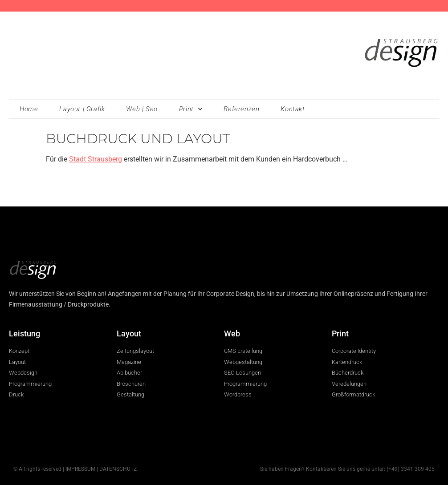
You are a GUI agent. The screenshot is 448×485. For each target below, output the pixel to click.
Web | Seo (142, 109)
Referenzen (241, 109)
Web (232, 333)
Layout (129, 333)
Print (191, 109)
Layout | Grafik (82, 109)
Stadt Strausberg (96, 159)
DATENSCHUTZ (118, 469)
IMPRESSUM (80, 469)
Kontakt (293, 109)
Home (29, 109)
